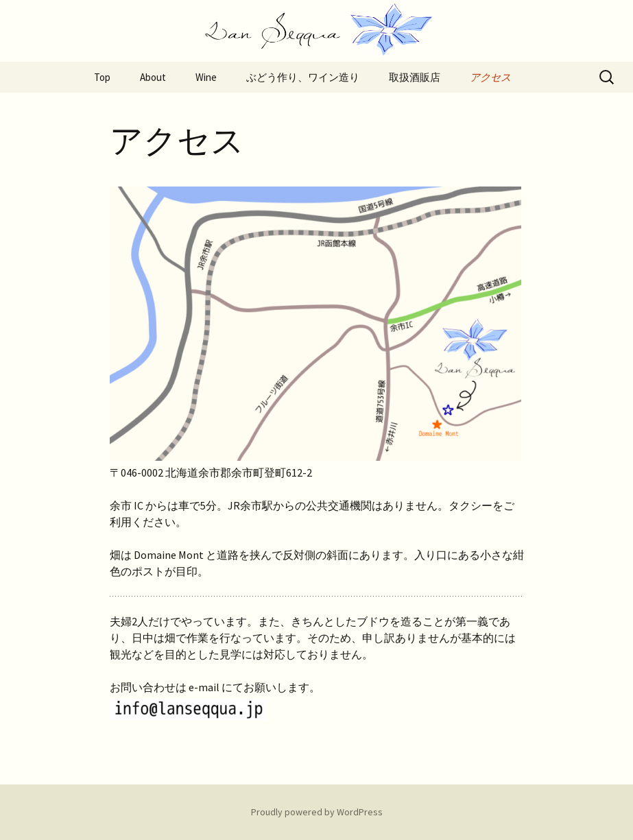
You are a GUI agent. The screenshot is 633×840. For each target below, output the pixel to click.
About (153, 77)
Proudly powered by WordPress (317, 812)
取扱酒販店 (415, 77)
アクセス (490, 77)
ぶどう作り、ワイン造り (303, 77)
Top (102, 77)
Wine (206, 77)
